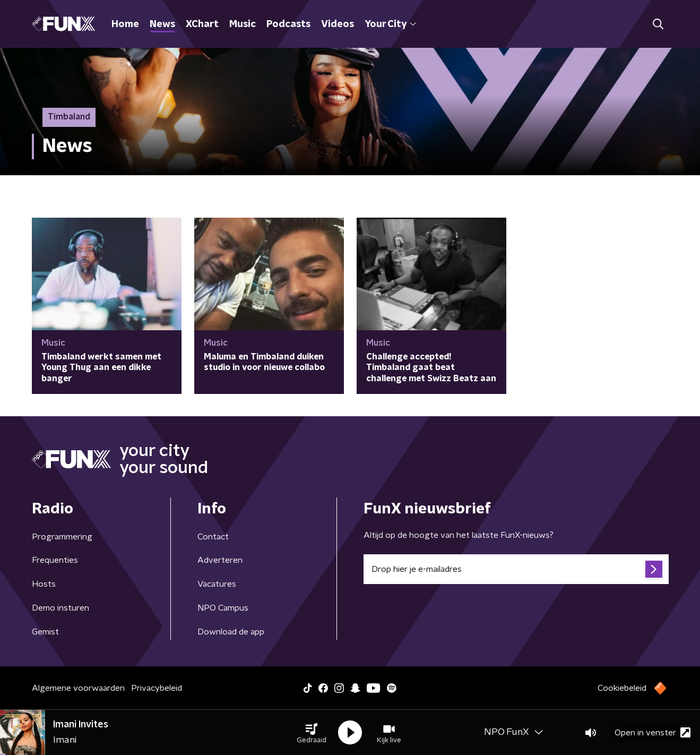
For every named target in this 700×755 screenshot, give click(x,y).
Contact (213, 537)
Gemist (45, 632)
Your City (390, 24)
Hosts (44, 584)
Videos (338, 24)
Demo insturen (61, 608)
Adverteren (220, 560)
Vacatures (217, 584)
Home (125, 24)
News (162, 24)
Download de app (231, 632)
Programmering (62, 537)
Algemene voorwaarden (78, 688)
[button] (312, 733)
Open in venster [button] (653, 732)
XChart (202, 24)
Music (243, 24)
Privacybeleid (157, 688)
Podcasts (288, 24)
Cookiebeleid (622, 688)
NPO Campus (223, 608)
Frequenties (55, 560)
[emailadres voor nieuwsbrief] (516, 569)
